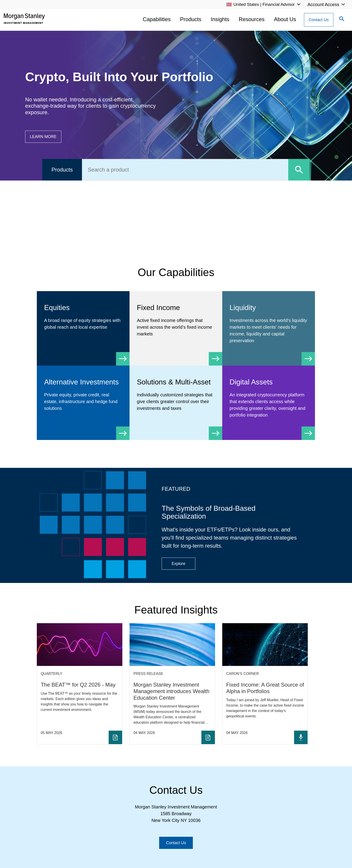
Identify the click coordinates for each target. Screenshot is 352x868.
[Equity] (83, 322)
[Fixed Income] (176, 325)
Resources (252, 19)
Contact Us (319, 20)
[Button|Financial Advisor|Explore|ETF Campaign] (178, 564)
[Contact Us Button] (319, 20)
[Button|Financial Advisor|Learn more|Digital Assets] (43, 137)
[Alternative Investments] (83, 399)
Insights (220, 19)
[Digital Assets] (269, 403)
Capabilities (157, 19)
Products (191, 19)
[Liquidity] (269, 328)
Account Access (323, 4)
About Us (285, 19)
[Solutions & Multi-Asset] (176, 399)
